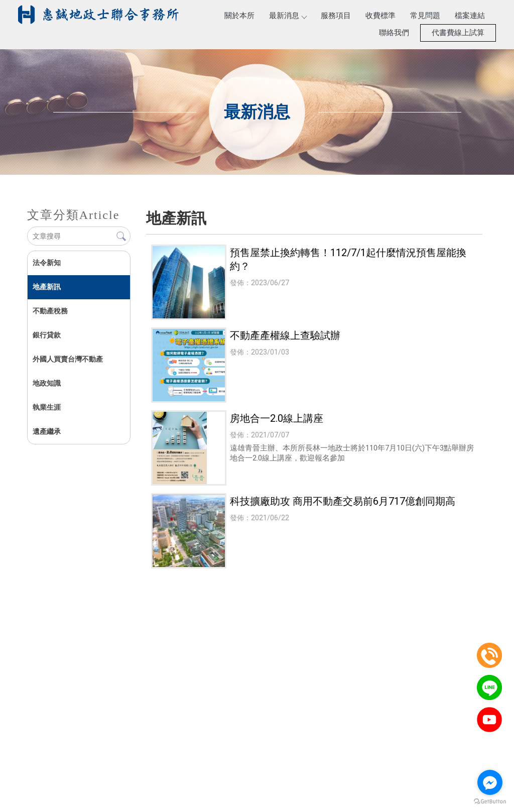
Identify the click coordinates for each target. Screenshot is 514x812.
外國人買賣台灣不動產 (67, 359)
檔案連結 (470, 16)
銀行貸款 (46, 335)
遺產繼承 (46, 431)
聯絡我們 (394, 33)
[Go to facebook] (490, 782)
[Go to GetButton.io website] (490, 802)
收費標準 (380, 16)
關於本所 (239, 16)
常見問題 (425, 16)
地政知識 (46, 383)
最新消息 (288, 16)
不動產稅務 (50, 311)
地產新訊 (46, 287)
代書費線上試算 (458, 33)
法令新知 (46, 263)
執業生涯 (46, 407)
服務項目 (336, 16)
